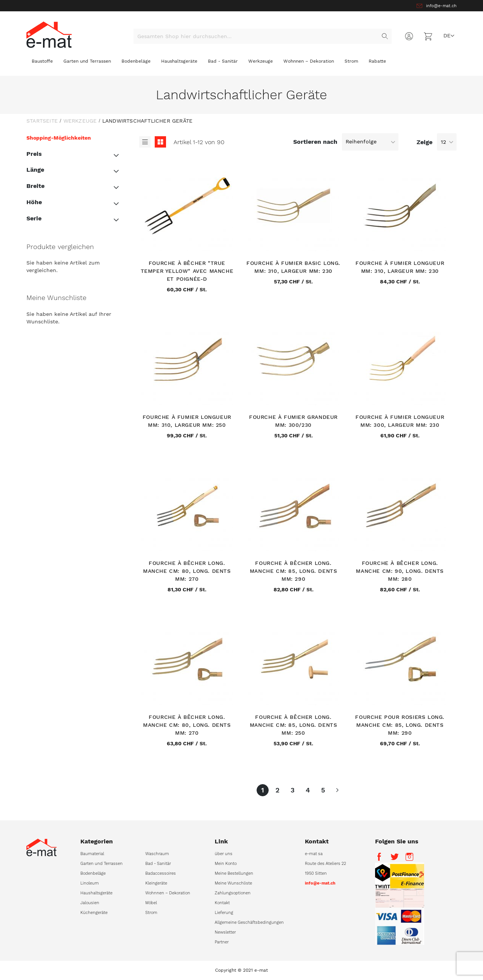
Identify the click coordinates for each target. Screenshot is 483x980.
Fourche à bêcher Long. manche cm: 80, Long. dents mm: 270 (187, 571)
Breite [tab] (35, 186)
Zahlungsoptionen (233, 893)
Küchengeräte (94, 913)
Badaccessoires (161, 873)
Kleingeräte (156, 883)
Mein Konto (226, 864)
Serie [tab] (34, 218)
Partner (222, 942)
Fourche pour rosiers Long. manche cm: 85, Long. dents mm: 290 (400, 725)
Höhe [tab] (34, 202)
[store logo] (49, 35)
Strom (151, 913)
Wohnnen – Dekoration (168, 893)
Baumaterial (92, 854)
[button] (449, 36)
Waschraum (157, 854)
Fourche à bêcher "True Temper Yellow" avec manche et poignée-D (187, 271)
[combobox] (263, 36)
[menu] (241, 64)
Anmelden (409, 36)
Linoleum (90, 883)
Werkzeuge (80, 121)
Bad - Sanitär (158, 864)
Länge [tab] (35, 170)
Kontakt (222, 903)
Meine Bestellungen (234, 873)
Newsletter (225, 932)
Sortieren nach (315, 141)
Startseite (42, 121)
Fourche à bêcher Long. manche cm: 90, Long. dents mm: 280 (400, 571)
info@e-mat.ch (441, 6)
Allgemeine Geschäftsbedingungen (249, 922)
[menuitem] (42, 63)
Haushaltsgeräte (96, 893)
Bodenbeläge (93, 873)
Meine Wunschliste (233, 883)
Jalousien (90, 903)
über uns (224, 854)
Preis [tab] (34, 154)
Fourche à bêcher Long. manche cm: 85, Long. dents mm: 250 (294, 725)
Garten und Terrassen (102, 864)
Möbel (151, 903)
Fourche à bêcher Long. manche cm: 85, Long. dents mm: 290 (294, 571)
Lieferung (224, 913)
